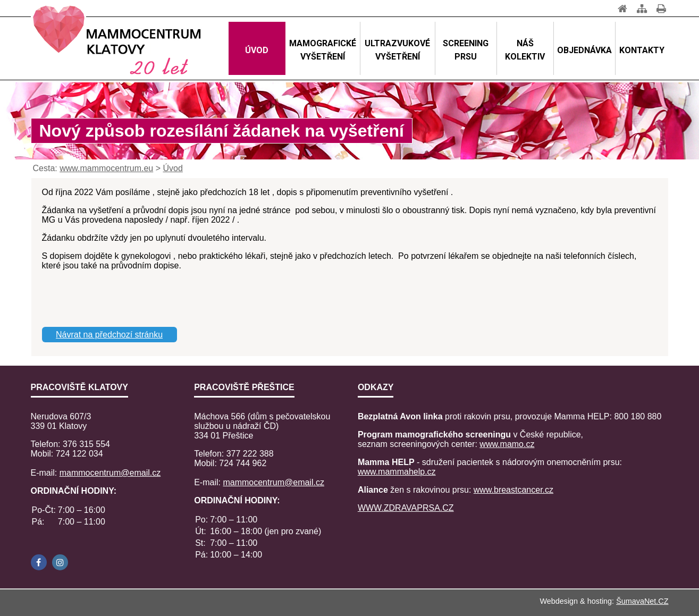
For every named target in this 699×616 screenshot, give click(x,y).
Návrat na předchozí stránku (109, 335)
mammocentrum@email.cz (110, 473)
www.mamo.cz (507, 444)
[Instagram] (60, 562)
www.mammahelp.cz (397, 472)
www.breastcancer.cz (513, 490)
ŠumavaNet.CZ (642, 601)
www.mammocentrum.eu (106, 168)
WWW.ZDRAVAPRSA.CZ (406, 508)
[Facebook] (39, 562)
